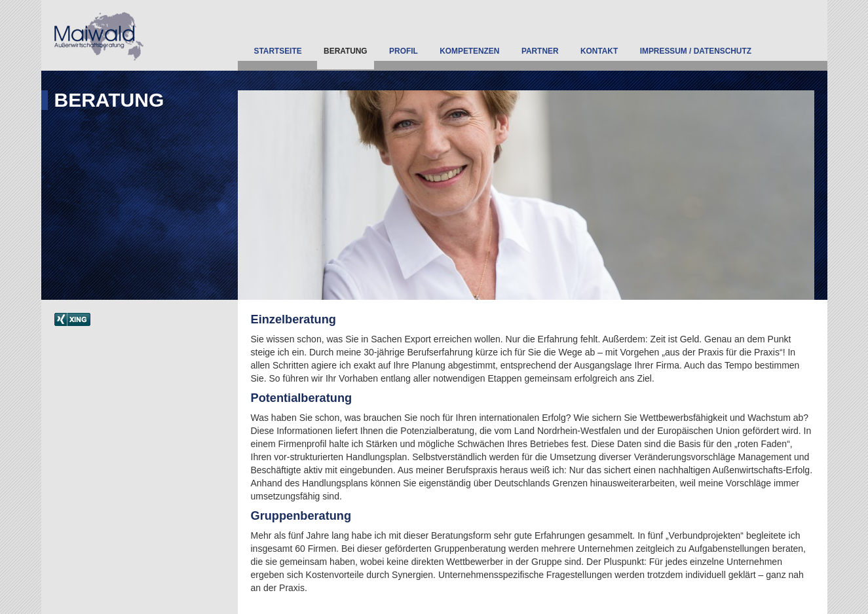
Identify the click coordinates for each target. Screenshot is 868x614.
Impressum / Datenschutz (696, 51)
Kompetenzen (469, 51)
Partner (540, 51)
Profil (404, 51)
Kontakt (599, 51)
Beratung (346, 51)
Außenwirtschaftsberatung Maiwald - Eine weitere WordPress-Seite (141, 35)
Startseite (278, 51)
